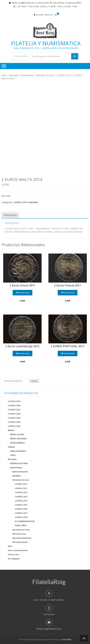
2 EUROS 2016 (21, 509)
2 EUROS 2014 (64, 75)
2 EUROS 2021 (14, 410)
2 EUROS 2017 (21, 513)
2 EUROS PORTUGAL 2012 (68, 346)
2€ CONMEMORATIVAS (25, 521)
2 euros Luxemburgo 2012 (22, 346)
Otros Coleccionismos (18, 550)
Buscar (34, 381)
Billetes (11, 430)
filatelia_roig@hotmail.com (23, 3)
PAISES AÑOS (21, 525)
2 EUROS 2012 (21, 488)
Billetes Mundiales (19, 438)
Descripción (10, 215)
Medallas (17, 476)
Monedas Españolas (22, 538)
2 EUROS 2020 (14, 405)
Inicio (4, 75)
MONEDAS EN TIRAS (19, 463)
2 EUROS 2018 (21, 517)
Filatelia (11, 447)
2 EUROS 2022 (14, 414)
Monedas (14, 75)
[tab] (10, 215)
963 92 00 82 (44, 3)
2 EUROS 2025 (14, 426)
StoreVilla (67, 639)
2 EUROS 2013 (21, 492)
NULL (10, 546)
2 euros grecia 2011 (22, 285)
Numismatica (27, 75)
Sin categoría (14, 559)
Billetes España (17, 434)
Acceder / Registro (44, 15)
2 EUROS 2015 (21, 505)
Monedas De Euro (45, 75)
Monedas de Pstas (21, 530)
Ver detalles (24, 293)
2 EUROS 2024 (14, 422)
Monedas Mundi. (20, 542)
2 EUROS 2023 (14, 418)
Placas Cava (14, 554)
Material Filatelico (18, 451)
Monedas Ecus (19, 534)
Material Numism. (20, 472)
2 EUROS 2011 (21, 484)
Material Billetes (18, 443)
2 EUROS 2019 (14, 401)
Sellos (13, 455)
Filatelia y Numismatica (46, 43)
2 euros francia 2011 (68, 285)
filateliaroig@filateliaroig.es (49, 629)
